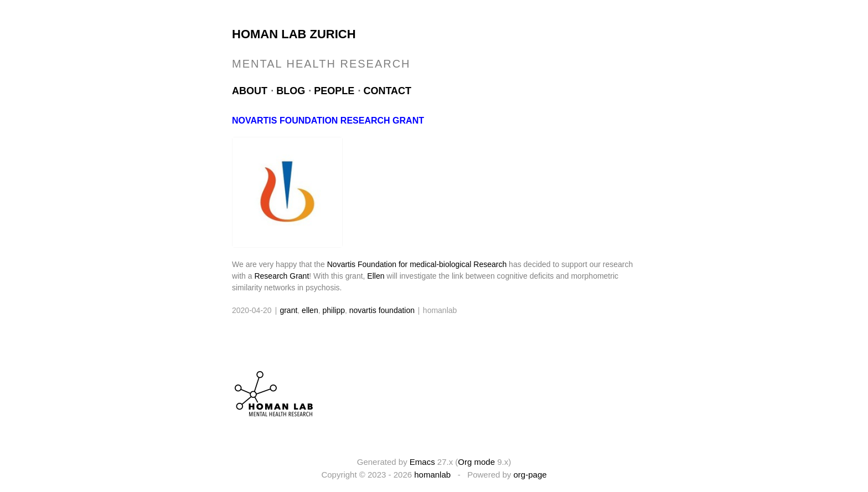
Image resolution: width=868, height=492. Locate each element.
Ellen (376, 276)
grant (288, 310)
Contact (387, 91)
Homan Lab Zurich (294, 34)
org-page (530, 475)
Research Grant (281, 276)
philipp (333, 310)
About (250, 91)
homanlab (432, 475)
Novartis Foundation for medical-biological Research (417, 264)
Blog (291, 91)
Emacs (422, 462)
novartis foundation (382, 310)
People (334, 91)
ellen (310, 310)
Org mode (476, 462)
